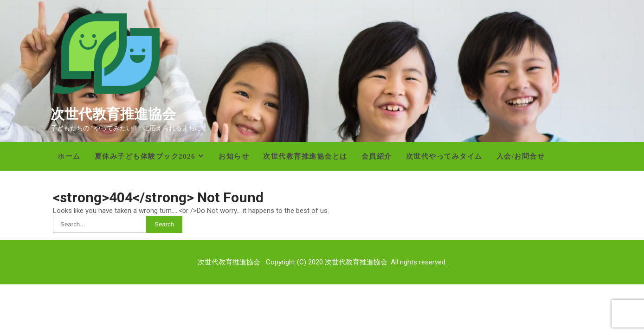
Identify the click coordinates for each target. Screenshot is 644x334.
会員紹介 (377, 156)
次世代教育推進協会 (113, 114)
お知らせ (234, 156)
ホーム (69, 156)
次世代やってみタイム (444, 156)
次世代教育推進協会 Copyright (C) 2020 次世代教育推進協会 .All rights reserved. (322, 262)
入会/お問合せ (521, 156)
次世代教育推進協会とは (305, 156)
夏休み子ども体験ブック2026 (145, 156)
